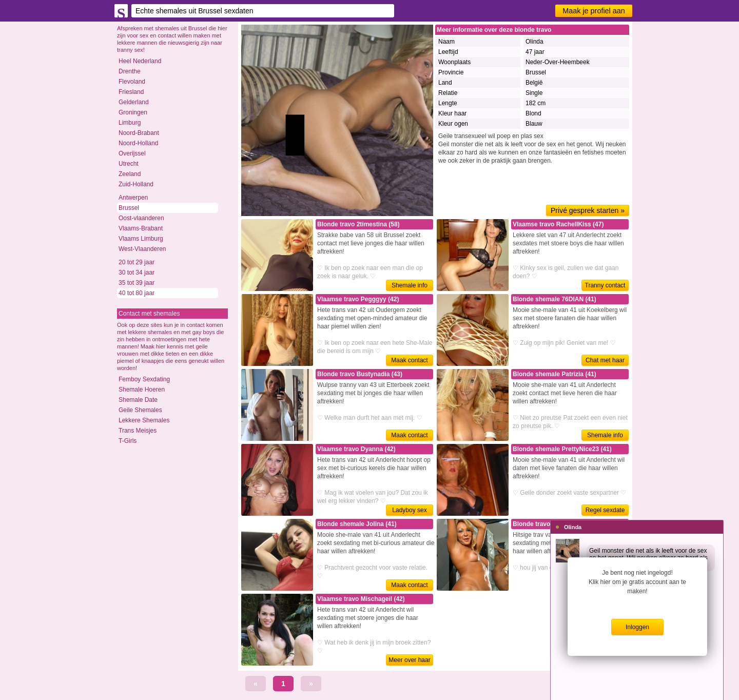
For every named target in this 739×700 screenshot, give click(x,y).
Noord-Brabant (139, 133)
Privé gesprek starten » (588, 210)
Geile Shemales (140, 410)
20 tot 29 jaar (137, 262)
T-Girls (128, 441)
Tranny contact (605, 285)
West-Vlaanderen (142, 249)
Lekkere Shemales (144, 420)
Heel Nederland (140, 61)
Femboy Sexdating (144, 379)
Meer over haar (409, 660)
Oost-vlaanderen (141, 218)
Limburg (130, 123)
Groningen (133, 112)
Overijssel (132, 153)
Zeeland (130, 174)
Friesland (131, 92)
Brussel (129, 208)
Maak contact (409, 360)
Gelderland (134, 102)
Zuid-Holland (136, 184)
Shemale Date (138, 400)
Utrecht (129, 164)
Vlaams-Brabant (141, 228)
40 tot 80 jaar (137, 293)
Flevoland (132, 82)
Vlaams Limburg (141, 239)
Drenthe (130, 71)
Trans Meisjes (138, 431)
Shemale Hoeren (142, 390)
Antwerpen (133, 198)
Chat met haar (605, 360)
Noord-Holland (138, 143)
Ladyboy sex (409, 510)
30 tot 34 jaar (137, 273)
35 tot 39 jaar (137, 283)
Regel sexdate (605, 510)
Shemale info (410, 285)
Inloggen (637, 627)
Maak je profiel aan (594, 11)
